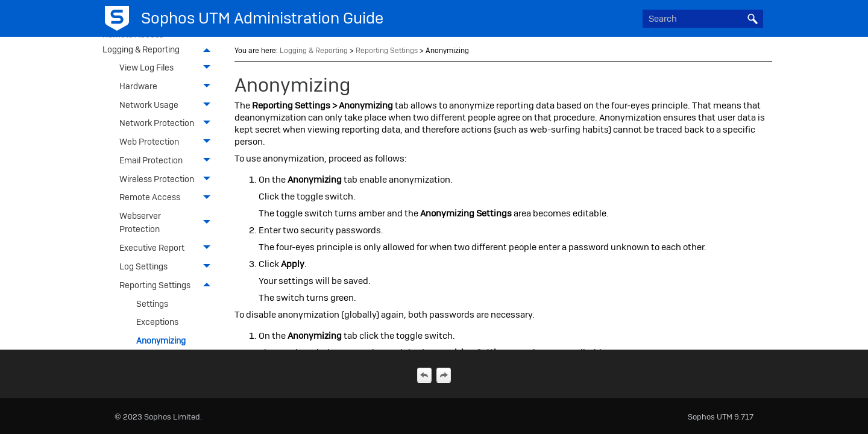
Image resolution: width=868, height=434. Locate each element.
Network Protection (168, 123)
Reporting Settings (168, 285)
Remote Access (168, 197)
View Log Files (168, 68)
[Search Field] (703, 19)
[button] (752, 19)
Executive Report (168, 248)
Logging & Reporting (160, 51)
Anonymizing (161, 341)
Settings (152, 304)
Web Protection (168, 142)
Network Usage (168, 105)
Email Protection (168, 161)
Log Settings (168, 267)
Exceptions (157, 322)
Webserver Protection (168, 223)
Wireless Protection (168, 179)
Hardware (168, 86)
